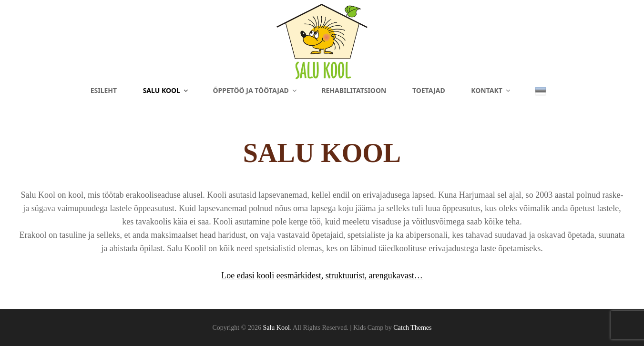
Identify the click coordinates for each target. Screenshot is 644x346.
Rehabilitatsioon (354, 90)
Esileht (104, 90)
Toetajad (429, 90)
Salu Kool (166, 90)
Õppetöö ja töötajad (255, 90)
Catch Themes (412, 328)
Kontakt (491, 90)
